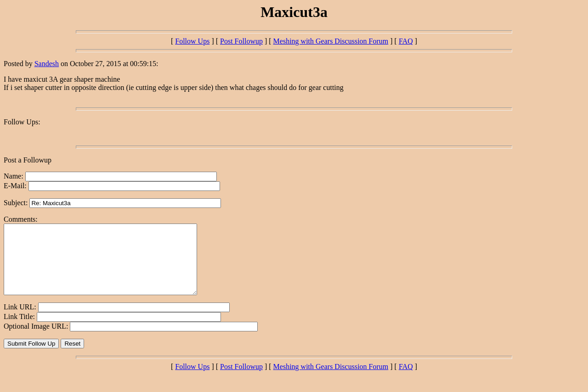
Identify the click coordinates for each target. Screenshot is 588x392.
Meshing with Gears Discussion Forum (331, 41)
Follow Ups (192, 41)
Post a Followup (28, 160)
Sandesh (47, 64)
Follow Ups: (22, 122)
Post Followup (241, 41)
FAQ (406, 41)
